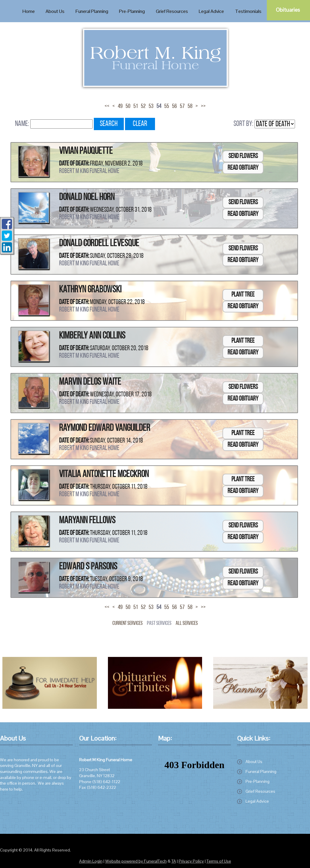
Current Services (128, 623)
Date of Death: (74, 164)
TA (174, 861)
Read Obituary (243, 168)
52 (143, 106)
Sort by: (243, 124)
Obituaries (288, 10)
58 (190, 106)
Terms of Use (219, 861)
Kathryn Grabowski (90, 290)
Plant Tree (243, 295)
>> (203, 106)
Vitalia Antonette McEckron (104, 475)
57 (182, 106)
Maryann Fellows (87, 521)
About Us (254, 762)
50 (128, 106)
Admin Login (91, 861)
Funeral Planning (261, 771)
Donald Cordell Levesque (99, 244)
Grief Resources (260, 791)
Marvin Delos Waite (90, 382)
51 (136, 106)
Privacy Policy (191, 861)
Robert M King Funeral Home (89, 171)
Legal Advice (257, 801)
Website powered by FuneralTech (136, 861)
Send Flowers (243, 156)
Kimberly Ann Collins (92, 336)
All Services (187, 623)
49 (120, 106)
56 (174, 106)
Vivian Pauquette (86, 151)
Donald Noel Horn (87, 198)
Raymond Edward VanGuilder (105, 428)
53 (151, 106)
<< (107, 106)
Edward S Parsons (88, 567)
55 (167, 106)
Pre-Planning (258, 781)
